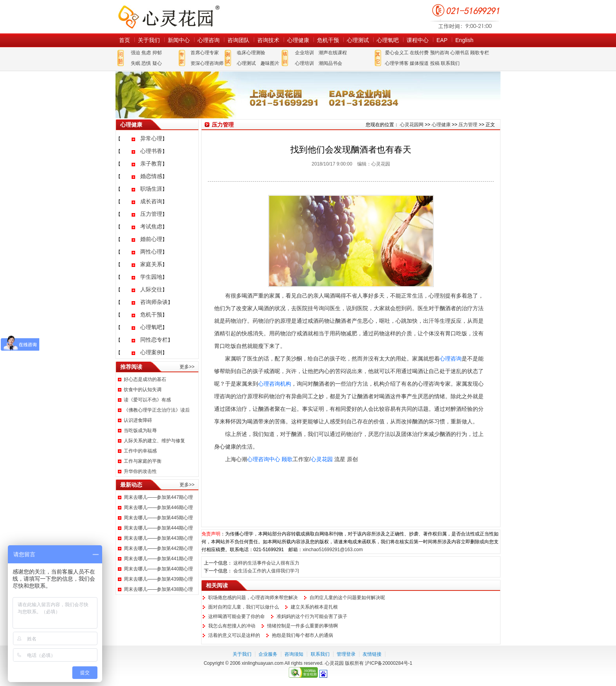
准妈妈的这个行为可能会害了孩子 (312, 616)
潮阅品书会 (330, 63)
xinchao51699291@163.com (333, 550)
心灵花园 (322, 459)
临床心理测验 (251, 53)
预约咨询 (440, 53)
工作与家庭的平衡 (143, 461)
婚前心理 (151, 239)
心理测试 (358, 40)
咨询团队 (238, 40)
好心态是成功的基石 (145, 379)
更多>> (187, 367)
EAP (442, 40)
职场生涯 (151, 189)
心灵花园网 (169, 17)
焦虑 (146, 53)
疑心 (157, 63)
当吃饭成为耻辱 (140, 430)
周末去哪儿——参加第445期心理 (158, 518)
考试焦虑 (151, 226)
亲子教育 (151, 164)
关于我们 (149, 40)
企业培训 (304, 53)
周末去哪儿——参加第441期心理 (158, 559)
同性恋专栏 (154, 340)
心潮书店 (460, 53)
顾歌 (287, 459)
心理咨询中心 (264, 459)
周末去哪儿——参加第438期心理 (158, 589)
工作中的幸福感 (140, 451)
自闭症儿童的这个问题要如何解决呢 (347, 598)
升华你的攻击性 (140, 471)
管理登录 (346, 654)
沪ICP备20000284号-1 (389, 663)
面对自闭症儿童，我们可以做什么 (244, 607)
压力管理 (151, 214)
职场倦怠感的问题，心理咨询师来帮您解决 (253, 598)
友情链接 (372, 654)
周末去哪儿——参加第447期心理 (158, 497)
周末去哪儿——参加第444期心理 (158, 528)
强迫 (136, 53)
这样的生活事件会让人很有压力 (266, 563)
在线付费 (419, 53)
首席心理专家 (205, 53)
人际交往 (151, 289)
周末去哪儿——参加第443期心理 (158, 538)
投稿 (435, 63)
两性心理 (151, 252)
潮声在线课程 (333, 53)
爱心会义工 (397, 53)
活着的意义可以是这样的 (234, 635)
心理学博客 (397, 63)
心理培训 (304, 63)
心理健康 (298, 40)
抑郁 (157, 53)
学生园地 (151, 277)
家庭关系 (151, 264)
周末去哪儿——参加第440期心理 (158, 569)
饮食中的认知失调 (143, 390)
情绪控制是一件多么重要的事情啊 (302, 626)
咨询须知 (294, 654)
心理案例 (151, 352)
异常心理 (151, 138)
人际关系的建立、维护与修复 (154, 441)
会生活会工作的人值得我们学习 (266, 571)
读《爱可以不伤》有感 (147, 400)
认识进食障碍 (138, 420)
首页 (125, 40)
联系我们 (450, 63)
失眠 (136, 63)
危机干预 (328, 40)
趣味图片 (270, 63)
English (464, 40)
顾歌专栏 (480, 53)
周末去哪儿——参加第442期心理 (158, 548)
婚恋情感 (151, 176)
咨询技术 (268, 40)
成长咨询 (151, 201)
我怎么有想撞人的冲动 (232, 626)
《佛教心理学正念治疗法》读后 (157, 410)
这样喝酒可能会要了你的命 (236, 616)
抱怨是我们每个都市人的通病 (302, 635)
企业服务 (268, 654)
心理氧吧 (388, 40)
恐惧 (146, 63)
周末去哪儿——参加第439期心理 (158, 579)
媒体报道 (419, 63)
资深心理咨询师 (207, 63)
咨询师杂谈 (154, 302)
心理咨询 (209, 40)
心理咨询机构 (275, 384)
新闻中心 (179, 40)
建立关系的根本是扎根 (314, 607)
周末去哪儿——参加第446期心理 (158, 508)
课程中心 (418, 40)
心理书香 (151, 151)
